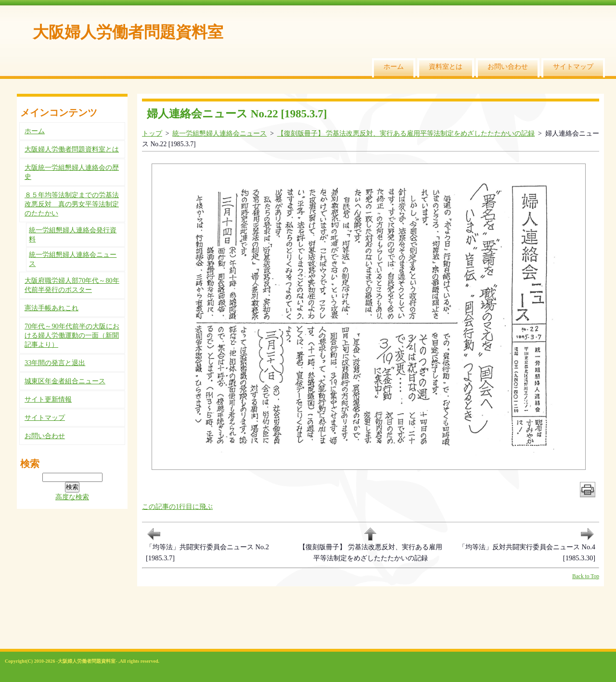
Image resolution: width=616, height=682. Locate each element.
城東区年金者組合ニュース (65, 381)
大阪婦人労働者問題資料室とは (72, 149)
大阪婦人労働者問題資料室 (128, 32)
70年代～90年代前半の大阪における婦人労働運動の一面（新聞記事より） (72, 335)
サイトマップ (573, 66)
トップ (152, 133)
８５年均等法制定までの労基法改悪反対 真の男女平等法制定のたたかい (72, 204)
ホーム (394, 66)
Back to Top (586, 576)
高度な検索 (72, 497)
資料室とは (446, 66)
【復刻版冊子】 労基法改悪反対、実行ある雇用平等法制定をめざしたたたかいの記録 (406, 133)
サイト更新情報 (48, 399)
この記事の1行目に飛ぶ (177, 506)
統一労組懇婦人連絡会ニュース (219, 133)
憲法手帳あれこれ (51, 308)
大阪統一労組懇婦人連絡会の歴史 (72, 172)
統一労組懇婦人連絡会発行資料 (73, 234)
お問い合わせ (508, 66)
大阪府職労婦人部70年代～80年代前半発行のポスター (72, 285)
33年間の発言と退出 (55, 363)
